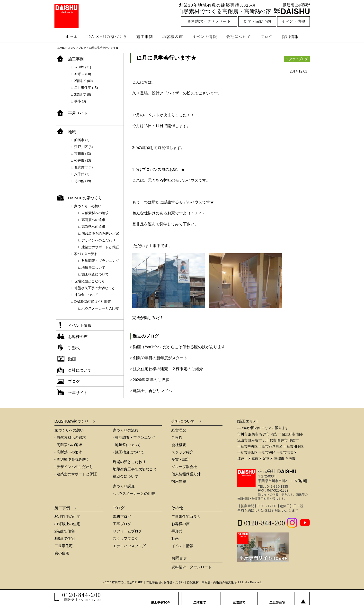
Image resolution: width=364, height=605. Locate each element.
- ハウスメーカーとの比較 (134, 493)
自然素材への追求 (95, 213)
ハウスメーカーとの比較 (100, 308)
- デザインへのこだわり (74, 467)
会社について (238, 37)
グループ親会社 (184, 467)
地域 (72, 132)
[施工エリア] (247, 421)
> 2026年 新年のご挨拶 (150, 380)
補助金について (86, 295)
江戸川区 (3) (83, 147)
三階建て (239, 598)
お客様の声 (174, 37)
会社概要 (179, 445)
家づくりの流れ (86, 254)
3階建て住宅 (65, 538)
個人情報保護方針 (186, 474)
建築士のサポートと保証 (100, 247)
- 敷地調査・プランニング (134, 437)
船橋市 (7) (82, 140)
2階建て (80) (83, 81)
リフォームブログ (127, 531)
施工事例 (145, 37)
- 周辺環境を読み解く (72, 459)
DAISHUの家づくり (107, 37)
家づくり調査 (124, 486)
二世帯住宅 (64, 546)
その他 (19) (83, 181)
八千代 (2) (82, 174)
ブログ (267, 37)
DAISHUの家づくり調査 (93, 302)
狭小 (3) (80, 101)
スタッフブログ (77, 48)
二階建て (200, 598)
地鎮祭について (93, 268)
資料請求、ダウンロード (191, 567)
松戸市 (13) (83, 160)
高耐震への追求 (93, 220)
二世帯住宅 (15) (86, 88)
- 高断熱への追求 (68, 452)
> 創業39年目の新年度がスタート (159, 358)
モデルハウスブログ (129, 546)
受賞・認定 (181, 459)
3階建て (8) (83, 95)
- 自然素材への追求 (70, 437)
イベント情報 (204, 37)
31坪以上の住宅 (67, 524)
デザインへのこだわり (98, 240)
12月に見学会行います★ (166, 58)
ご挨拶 (177, 437)
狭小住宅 (62, 553)
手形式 (74, 348)
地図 (302, 481)
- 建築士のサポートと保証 (76, 474)
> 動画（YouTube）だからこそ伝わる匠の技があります (178, 347)
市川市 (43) (83, 154)
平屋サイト (78, 113)
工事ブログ (122, 524)
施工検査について (95, 274)
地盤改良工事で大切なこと (95, 288)
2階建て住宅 (65, 531)
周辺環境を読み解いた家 (100, 234)
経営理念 (179, 430)
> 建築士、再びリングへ (151, 391)
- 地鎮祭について (127, 445)
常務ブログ (122, 517)
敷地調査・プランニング (100, 261)
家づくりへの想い (88, 206)
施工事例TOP (160, 598)
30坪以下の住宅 (67, 517)
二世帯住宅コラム (186, 517)
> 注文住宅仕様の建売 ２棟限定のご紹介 (166, 369)
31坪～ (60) (83, 74)
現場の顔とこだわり (89, 281)
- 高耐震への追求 (68, 445)
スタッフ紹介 (182, 452)
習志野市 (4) (83, 167)
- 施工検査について (129, 452)
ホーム (69, 37)
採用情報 (294, 37)
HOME (61, 48)
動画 (72, 359)
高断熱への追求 (93, 227)
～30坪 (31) (83, 67)
